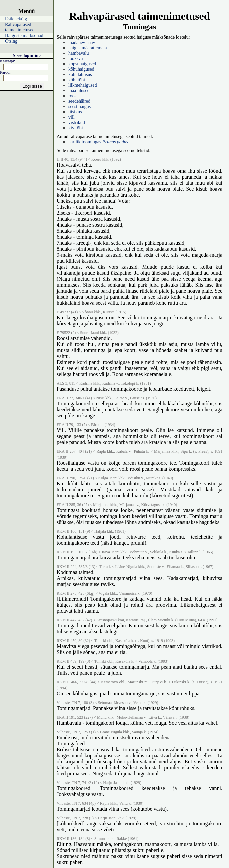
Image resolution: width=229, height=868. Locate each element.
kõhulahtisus (80, 74)
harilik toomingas (98, 142)
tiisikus (75, 112)
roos (72, 96)
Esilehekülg (16, 19)
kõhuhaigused (81, 69)
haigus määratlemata (87, 48)
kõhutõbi (77, 80)
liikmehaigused (83, 85)
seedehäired (79, 101)
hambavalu (78, 53)
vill (71, 117)
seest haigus (79, 106)
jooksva (76, 58)
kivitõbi (76, 128)
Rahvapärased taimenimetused (20, 27)
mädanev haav (82, 42)
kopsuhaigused (82, 64)
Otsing (11, 41)
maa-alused (79, 90)
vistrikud (77, 122)
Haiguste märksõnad (24, 35)
